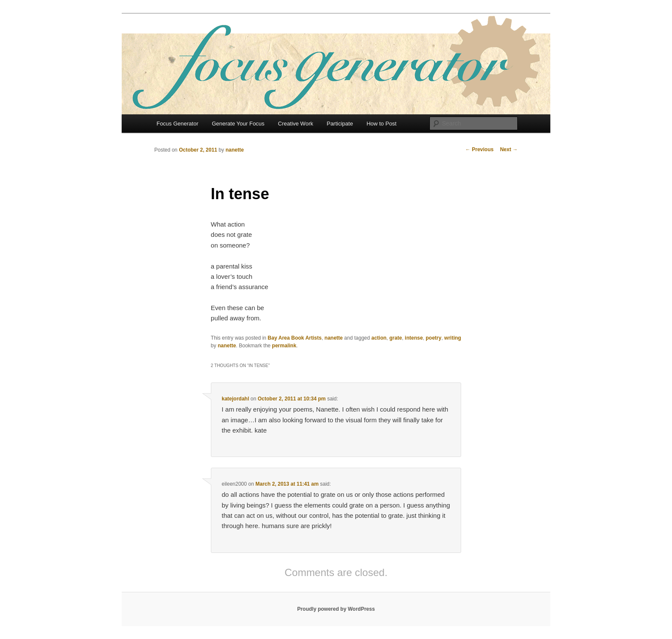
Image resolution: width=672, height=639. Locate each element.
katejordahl (235, 399)
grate (396, 338)
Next (509, 149)
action (379, 338)
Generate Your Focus (238, 124)
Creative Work (296, 124)
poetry (433, 338)
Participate (340, 124)
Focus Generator (177, 124)
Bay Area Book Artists (295, 338)
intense (414, 338)
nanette (235, 150)
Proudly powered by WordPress (336, 609)
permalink (284, 346)
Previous (480, 149)
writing (453, 338)
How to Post (381, 124)
